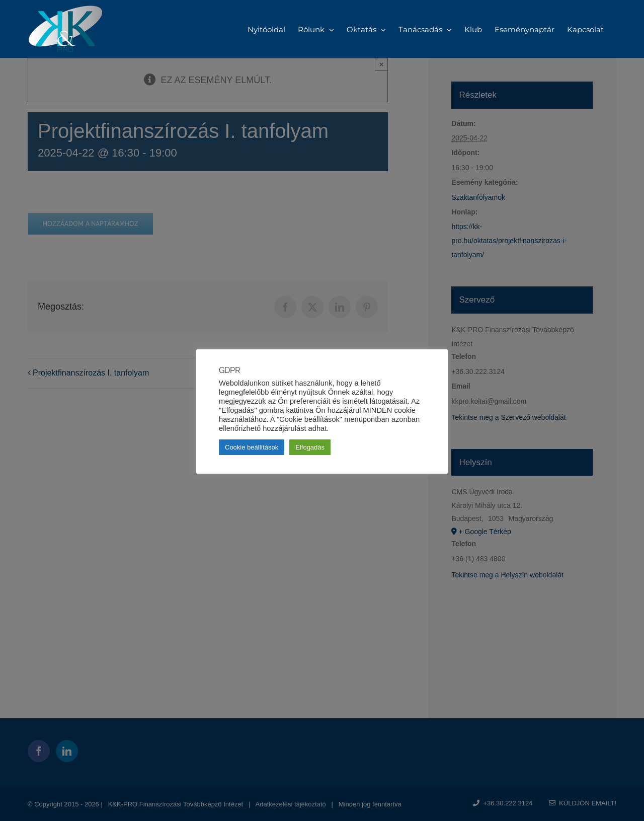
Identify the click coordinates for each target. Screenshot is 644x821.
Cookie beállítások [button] (252, 447)
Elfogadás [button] (310, 447)
